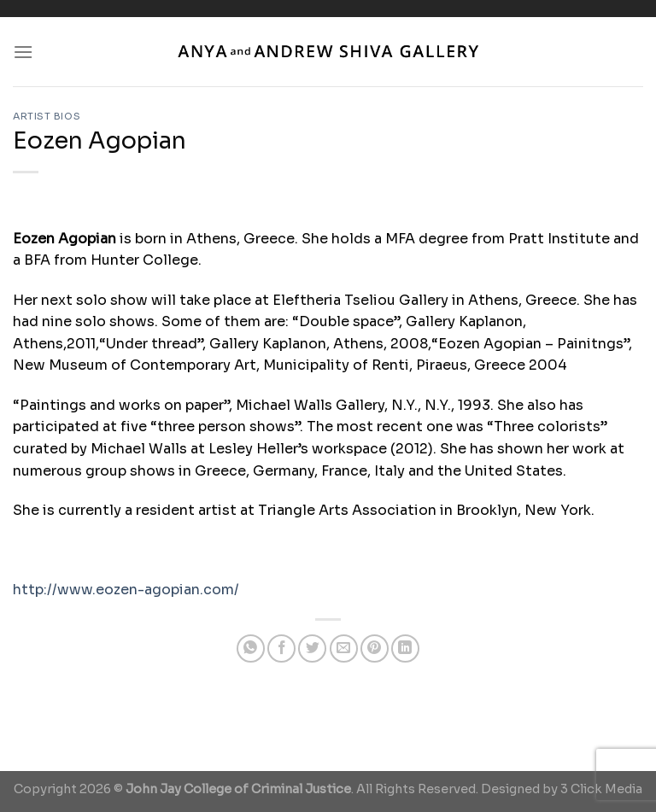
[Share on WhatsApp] (251, 648)
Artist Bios (47, 116)
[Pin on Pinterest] (375, 648)
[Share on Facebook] (281, 648)
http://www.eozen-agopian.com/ (126, 590)
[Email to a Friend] (344, 648)
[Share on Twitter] (312, 648)
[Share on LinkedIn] (405, 648)
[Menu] (23, 52)
